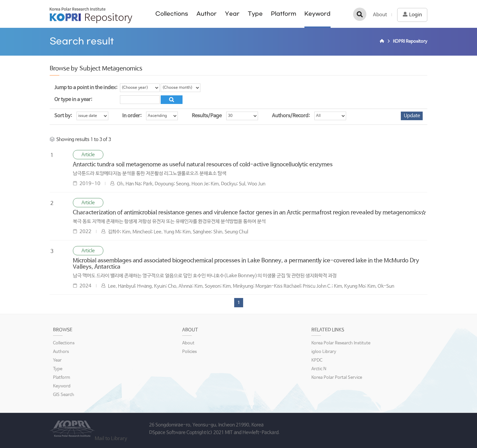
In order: (132, 116)
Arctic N (319, 369)
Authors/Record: (291, 116)
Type (255, 14)
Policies (189, 352)
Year (232, 14)
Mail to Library (111, 439)
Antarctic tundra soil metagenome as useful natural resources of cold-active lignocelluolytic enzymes (203, 165)
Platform (284, 14)
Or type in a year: (73, 100)
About (380, 15)
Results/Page (207, 116)
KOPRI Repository (91, 15)
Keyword (318, 14)
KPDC (317, 360)
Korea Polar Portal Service (337, 378)
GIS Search (64, 395)
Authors (61, 352)
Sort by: (63, 116)
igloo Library (324, 352)
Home (383, 42)
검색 (360, 14)
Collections (172, 14)
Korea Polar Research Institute (341, 343)
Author (207, 14)
